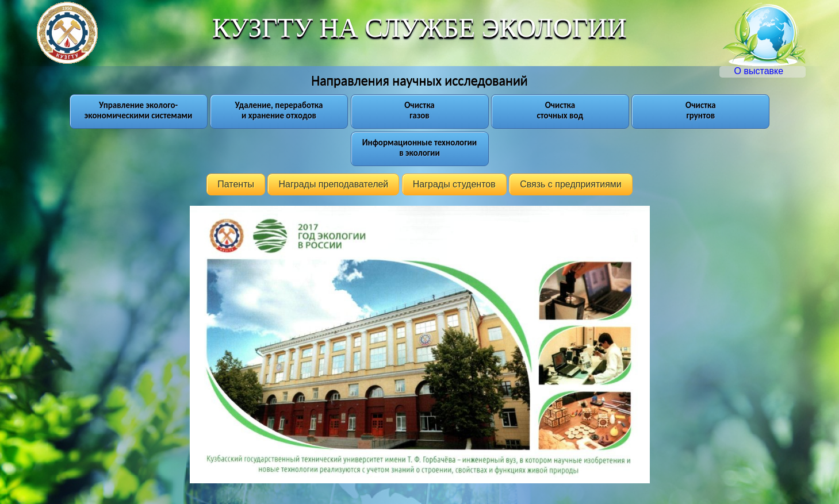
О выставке (769, 71)
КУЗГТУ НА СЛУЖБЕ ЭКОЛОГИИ (419, 28)
